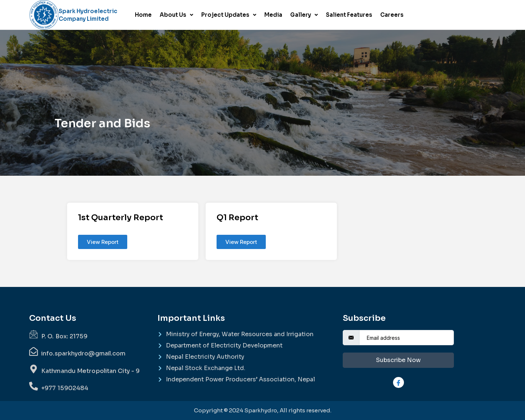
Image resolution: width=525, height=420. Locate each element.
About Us (176, 15)
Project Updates (229, 15)
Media (273, 15)
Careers (392, 15)
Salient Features (349, 15)
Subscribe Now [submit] (398, 360)
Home (143, 15)
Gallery (304, 15)
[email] (407, 338)
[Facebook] (398, 382)
